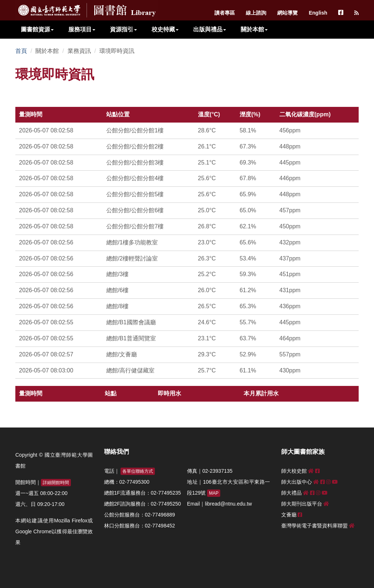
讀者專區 (225, 13)
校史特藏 (165, 29)
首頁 (21, 51)
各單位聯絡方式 (138, 471)
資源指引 (123, 29)
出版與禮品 (210, 29)
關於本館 (254, 29)
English (318, 13)
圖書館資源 (37, 29)
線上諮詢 (256, 13)
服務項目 (82, 29)
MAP (214, 493)
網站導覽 (287, 13)
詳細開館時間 (56, 483)
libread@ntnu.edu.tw (228, 504)
